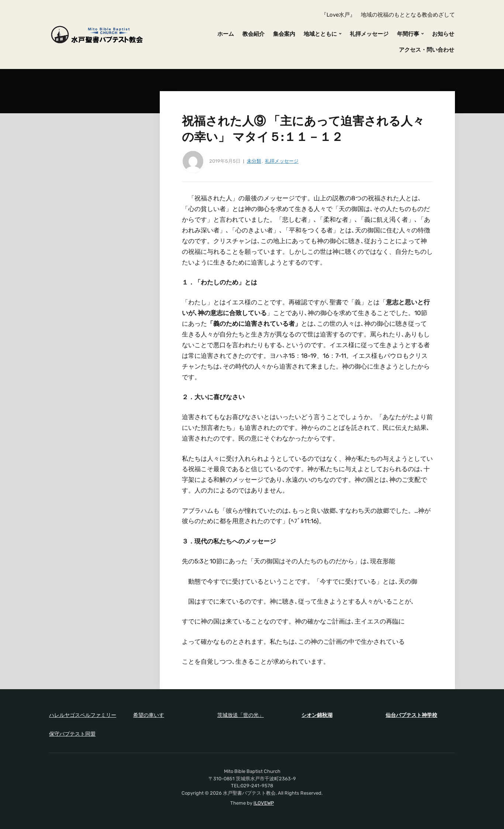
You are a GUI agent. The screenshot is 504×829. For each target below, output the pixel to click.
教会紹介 (253, 34)
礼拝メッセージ (369, 34)
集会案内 (284, 34)
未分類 (254, 161)
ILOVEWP (264, 803)
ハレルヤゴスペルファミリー (83, 715)
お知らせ (443, 34)
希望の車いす (149, 715)
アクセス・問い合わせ (427, 50)
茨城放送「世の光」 (241, 715)
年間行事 (408, 34)
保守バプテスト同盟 (72, 734)
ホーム (226, 34)
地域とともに (320, 34)
